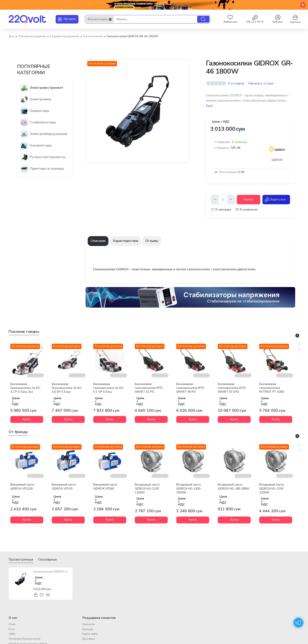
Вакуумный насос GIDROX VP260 (105, 487)
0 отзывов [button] (236, 83)
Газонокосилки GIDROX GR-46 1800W (52, 572)
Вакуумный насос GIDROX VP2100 (22, 487)
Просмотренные (21, 560)
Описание (98, 241)
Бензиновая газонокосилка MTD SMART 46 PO (190, 388)
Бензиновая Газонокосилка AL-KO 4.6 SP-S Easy (67, 388)
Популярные (47, 560)
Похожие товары (24, 332)
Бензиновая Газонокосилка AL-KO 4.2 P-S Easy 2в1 (25, 388)
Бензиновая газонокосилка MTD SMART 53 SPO (232, 388)
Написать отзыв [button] (260, 83)
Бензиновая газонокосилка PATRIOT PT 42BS (272, 388)
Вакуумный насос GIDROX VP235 (64, 487)
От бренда (18, 432)
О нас (13, 618)
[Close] (303, 5)
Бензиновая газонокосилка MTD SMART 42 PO (149, 388)
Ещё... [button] (210, 106)
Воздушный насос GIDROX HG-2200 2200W (272, 489)
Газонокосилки (93, 36)
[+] (231, 200)
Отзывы (152, 241)
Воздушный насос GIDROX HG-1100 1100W (147, 489)
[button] (249, 200)
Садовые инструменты (65, 36)
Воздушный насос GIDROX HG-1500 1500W (189, 489)
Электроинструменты (32, 36)
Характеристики (125, 241)
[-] (215, 200)
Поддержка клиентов (99, 618)
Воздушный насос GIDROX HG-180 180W (233, 487)
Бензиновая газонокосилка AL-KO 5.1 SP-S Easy (108, 388)
